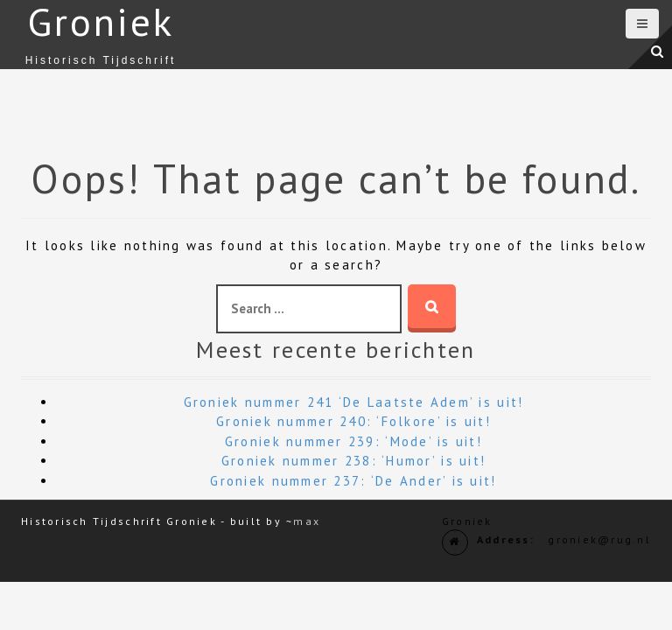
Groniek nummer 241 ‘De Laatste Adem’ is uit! (354, 402)
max (307, 521)
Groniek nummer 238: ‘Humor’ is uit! (353, 461)
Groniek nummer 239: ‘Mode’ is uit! (353, 441)
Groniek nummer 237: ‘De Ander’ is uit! (353, 481)
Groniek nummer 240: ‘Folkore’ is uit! (353, 421)
